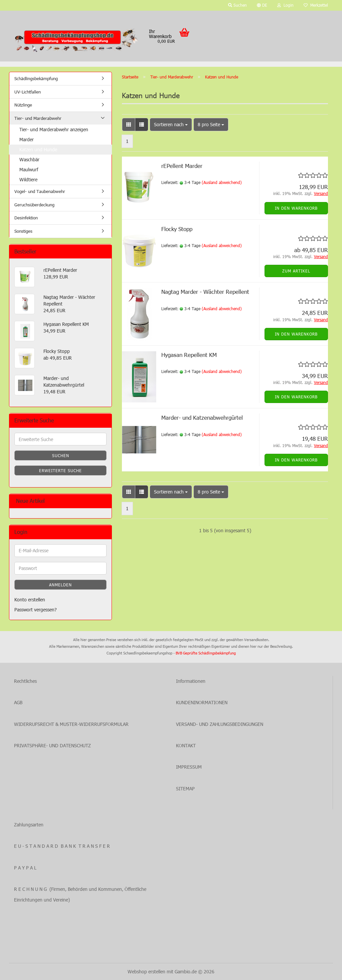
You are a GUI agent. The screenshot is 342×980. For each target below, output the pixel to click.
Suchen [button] (237, 5)
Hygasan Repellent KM (189, 355)
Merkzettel (316, 5)
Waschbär (29, 159)
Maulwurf (29, 169)
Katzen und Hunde (38, 149)
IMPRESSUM (189, 767)
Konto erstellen (30, 600)
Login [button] (285, 5)
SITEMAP (185, 789)
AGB (18, 702)
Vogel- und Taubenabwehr (40, 191)
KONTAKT (186, 745)
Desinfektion (26, 218)
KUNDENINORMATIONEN (202, 702)
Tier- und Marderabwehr (38, 118)
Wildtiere (28, 179)
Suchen (61, 455)
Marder (27, 139)
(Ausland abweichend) (222, 182)
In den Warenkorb (296, 208)
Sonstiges (23, 231)
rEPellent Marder (182, 166)
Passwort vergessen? (36, 610)
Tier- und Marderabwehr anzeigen (54, 129)
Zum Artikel (296, 271)
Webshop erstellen (146, 971)
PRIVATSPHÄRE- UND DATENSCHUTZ (52, 745)
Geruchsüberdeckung (34, 205)
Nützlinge (23, 105)
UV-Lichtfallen (28, 92)
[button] (262, 5)
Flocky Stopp (177, 229)
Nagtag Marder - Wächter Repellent (205, 291)
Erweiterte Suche (60, 470)
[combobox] (171, 125)
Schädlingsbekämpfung (36, 78)
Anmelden (60, 585)
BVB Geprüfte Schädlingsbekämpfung (206, 653)
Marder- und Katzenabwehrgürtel (202, 417)
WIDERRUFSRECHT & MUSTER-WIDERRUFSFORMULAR (71, 724)
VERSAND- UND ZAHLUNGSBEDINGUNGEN (220, 724)
